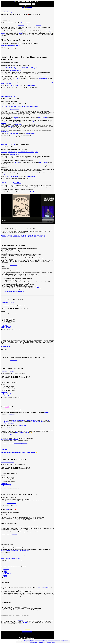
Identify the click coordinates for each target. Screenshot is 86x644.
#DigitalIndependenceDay (8, 183)
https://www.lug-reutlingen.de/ (30, 642)
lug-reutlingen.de (27, 641)
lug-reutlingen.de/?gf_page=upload (51, 642)
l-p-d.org (16, 505)
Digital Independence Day (29, 192)
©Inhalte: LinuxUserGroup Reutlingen (27, 638)
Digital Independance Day (16, 70)
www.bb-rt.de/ (47, 413)
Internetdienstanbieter (38, 422)
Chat (49, 420)
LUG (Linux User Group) (12, 85)
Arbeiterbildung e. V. (30, 85)
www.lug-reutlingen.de (6, 326)
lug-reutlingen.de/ (47, 641)
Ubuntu (5, 575)
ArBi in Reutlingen (43, 79)
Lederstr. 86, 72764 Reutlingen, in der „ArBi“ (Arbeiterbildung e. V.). (19, 68)
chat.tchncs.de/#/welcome (10, 435)
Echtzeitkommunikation (31, 420)
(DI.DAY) (19, 183)
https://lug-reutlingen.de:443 (44, 642)
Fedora (5, 570)
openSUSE (6, 573)
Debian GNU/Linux (8, 574)
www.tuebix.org (14, 360)
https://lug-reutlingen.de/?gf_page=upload (29, 640)
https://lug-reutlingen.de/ (63, 641)
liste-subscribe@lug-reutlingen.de (43, 588)
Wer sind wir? (6, 20)
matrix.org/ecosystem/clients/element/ (9, 439)
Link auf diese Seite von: (19, 640)
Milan (27, 433)
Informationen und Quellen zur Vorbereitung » (14, 291)
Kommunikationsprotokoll (18, 420)
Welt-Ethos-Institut (14, 265)
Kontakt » (14, 534)
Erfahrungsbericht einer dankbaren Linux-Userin (18, 453)
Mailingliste (5, 583)
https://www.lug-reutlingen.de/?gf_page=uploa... (41, 640)
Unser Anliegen (6, 602)
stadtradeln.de (25, 622)
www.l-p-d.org (4, 325)
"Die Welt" (5, 449)
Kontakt (27, 6)
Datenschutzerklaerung (6, 12)
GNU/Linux (21, 25)
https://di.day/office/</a (31, 122)
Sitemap (31, 6)
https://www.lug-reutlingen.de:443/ (34, 642)
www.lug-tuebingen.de (6, 328)
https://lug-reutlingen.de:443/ (65, 640)
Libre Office (14, 118)
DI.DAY (17, 79)
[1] (4, 423)
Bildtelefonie (14, 422)
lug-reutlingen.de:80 (52, 642)
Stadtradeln (20, 620)
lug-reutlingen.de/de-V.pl (20, 641)
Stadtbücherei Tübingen (7, 303)
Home (23, 6)
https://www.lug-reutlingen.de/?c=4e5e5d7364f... (54, 640)
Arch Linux (6, 569)
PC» (15, 2)
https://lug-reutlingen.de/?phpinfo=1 (55, 641)
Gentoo (5, 576)
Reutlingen (38, 25)
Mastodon (3, 626)
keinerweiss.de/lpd (12, 503)
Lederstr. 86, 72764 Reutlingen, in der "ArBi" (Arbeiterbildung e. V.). (19, 107)
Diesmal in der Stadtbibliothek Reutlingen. (11, 46)
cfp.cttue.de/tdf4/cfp (5, 346)
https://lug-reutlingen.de (42, 642)
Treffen (20, 33)
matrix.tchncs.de (12, 428)
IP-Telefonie (6, 422)
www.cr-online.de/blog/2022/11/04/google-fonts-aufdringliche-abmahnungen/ (15, 551)
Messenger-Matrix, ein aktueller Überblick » (10, 559)
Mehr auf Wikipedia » (10, 423)
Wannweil (23, 23)
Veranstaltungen (11, 415)
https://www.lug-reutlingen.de (39, 641)
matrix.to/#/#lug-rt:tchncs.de (21, 443)
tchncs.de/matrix (23, 425)
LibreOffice (3, 123)
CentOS (5, 571)
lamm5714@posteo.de (40, 288)
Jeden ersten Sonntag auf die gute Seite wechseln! (23, 236)
